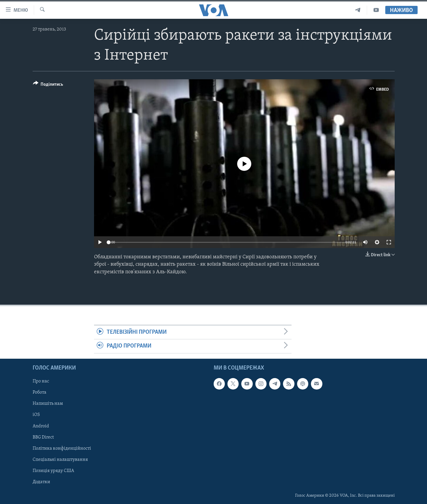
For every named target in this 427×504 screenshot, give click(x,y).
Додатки (41, 482)
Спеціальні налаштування (60, 459)
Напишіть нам (48, 404)
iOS (36, 415)
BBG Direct (43, 437)
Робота (40, 392)
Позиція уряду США (53, 471)
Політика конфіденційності (62, 448)
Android (41, 426)
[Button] (48, 85)
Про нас (41, 381)
